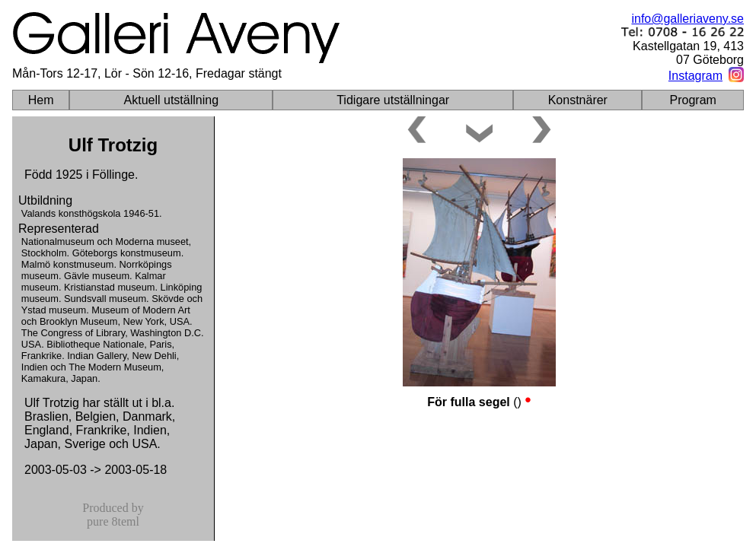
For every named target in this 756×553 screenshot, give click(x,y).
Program (693, 100)
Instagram (695, 76)
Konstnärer (578, 100)
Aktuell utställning (172, 100)
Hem (41, 100)
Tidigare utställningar (393, 100)
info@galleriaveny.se (687, 19)
